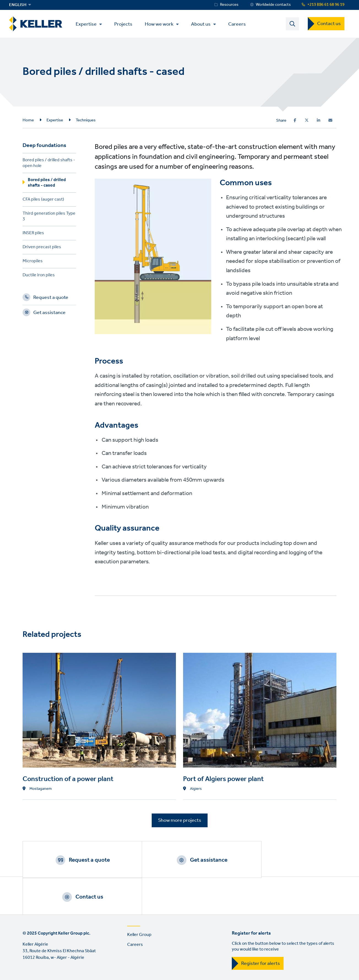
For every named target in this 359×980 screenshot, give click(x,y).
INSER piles (33, 234)
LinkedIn (28, 973)
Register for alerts (261, 928)
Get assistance (49, 314)
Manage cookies (107, 950)
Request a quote (51, 299)
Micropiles (33, 262)
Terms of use (35, 950)
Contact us (329, 24)
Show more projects (180, 821)
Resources (229, 5)
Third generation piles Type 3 (49, 218)
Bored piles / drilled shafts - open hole (49, 164)
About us (203, 24)
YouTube (44, 973)
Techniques (86, 121)
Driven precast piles (42, 248)
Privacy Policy (69, 950)
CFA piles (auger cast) (43, 201)
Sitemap (140, 950)
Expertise (88, 24)
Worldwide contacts (273, 5)
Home (28, 121)
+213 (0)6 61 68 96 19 (326, 5)
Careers (239, 24)
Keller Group (139, 900)
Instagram (59, 973)
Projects (125, 24)
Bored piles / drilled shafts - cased (47, 184)
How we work (161, 24)
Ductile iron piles (39, 276)
